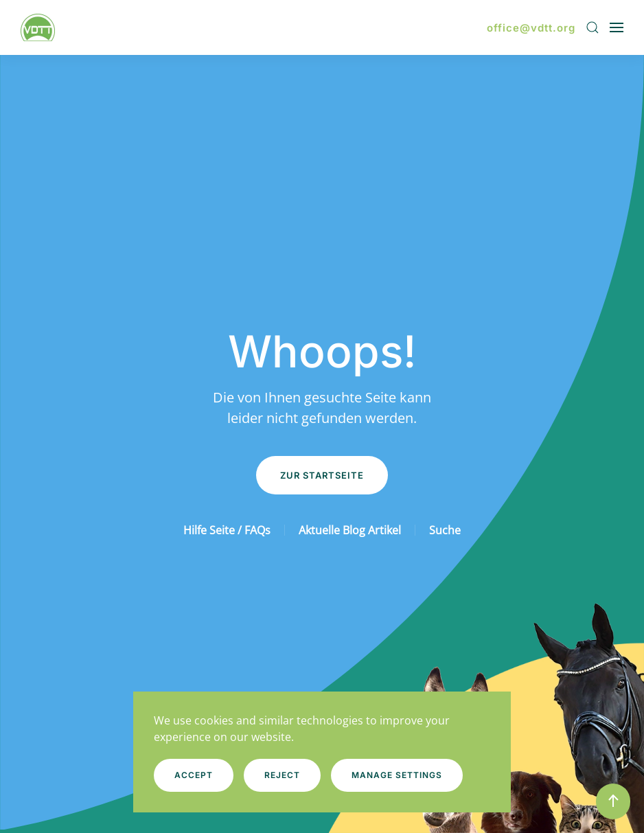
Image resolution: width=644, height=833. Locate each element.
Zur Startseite (322, 475)
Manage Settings (397, 775)
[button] (593, 27)
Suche (445, 530)
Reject (282, 775)
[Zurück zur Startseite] (40, 27)
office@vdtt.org (531, 28)
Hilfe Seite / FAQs (227, 530)
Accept (194, 775)
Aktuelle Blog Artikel (350, 530)
